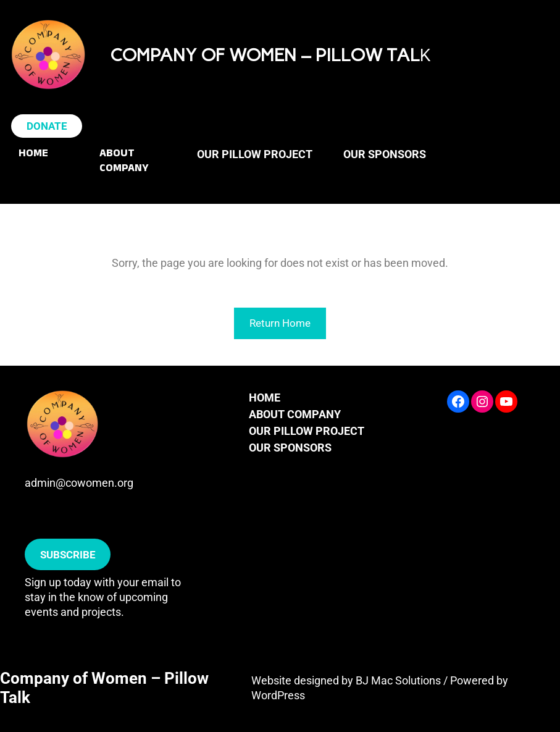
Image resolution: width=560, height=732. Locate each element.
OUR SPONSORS (290, 448)
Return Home (280, 323)
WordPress (278, 695)
